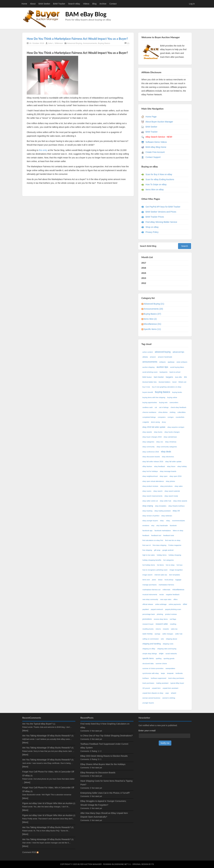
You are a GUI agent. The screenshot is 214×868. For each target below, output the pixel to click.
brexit (174, 382)
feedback (146, 535)
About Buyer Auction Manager (159, 122)
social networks (171, 654)
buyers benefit (148, 392)
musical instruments (150, 594)
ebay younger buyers (150, 521)
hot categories (169, 560)
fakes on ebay (178, 531)
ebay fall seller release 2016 (153, 462)
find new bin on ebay (173, 540)
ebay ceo (160, 442)
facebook (173, 525)
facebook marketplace (163, 531)
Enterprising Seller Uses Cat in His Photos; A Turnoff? (105, 793)
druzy (164, 422)
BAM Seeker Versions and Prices (161, 212)
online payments (175, 604)
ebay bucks (158, 432)
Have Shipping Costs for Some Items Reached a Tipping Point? (106, 783)
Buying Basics (104, 43)
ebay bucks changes (172, 432)
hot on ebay (170, 565)
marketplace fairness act (152, 590)
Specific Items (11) (152, 329)
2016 (144, 268)
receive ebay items (161, 619)
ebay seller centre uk (150, 501)
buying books (177, 392)
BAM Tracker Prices (155, 217)
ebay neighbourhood (150, 476)
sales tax (174, 629)
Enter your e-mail (147, 731)
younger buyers (148, 703)
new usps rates (166, 599)
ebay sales (179, 486)
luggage (178, 580)
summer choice (161, 664)
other (185, 604)
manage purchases (150, 585)
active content (148, 352)
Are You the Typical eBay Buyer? (37, 724)
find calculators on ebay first (153, 540)
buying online (172, 397)
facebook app (147, 531)
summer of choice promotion (153, 668)
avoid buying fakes (177, 367)
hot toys (179, 565)
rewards (166, 629)
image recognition (176, 570)
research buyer (148, 624)
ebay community (149, 447)
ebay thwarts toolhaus (176, 506)
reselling (173, 624)
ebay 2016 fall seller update (154, 427)
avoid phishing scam (150, 372)
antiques (162, 362)
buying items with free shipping (154, 397)
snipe (161, 654)
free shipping (147, 550)
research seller (162, 624)
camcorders (174, 402)
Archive (103, 4)
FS (153, 864)
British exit (182, 382)
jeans (154, 580)
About (33, 4)
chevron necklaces (149, 412)
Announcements (90, 43)
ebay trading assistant (163, 511)
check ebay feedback (178, 407)
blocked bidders (165, 382)
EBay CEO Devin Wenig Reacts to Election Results (104, 756)
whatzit (174, 693)
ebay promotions (166, 486)
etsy (153, 525)
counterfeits (180, 417)
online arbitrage (161, 604)
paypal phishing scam (173, 609)
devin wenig (155, 422)
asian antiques (182, 362)
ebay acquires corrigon (176, 427)
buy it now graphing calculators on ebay (167, 387)
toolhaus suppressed (158, 678)
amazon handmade (165, 357)
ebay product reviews (150, 486)
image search (147, 575)
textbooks (179, 673)
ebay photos (170, 481)
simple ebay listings (150, 654)
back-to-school (175, 372)
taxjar (163, 673)
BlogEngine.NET (120, 864)
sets (162, 639)
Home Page (151, 117)
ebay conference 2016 (151, 452)
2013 (144, 278)
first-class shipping (159, 545)
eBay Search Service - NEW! (159, 137)
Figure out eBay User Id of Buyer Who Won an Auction (47, 803)
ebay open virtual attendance (153, 481)
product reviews (171, 614)
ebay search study (171, 496)
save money (148, 634)
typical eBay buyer (177, 683)
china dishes (163, 412)
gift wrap (157, 550)
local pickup (169, 580)
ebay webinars (167, 516)
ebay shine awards (180, 501)
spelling (159, 658)
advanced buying (163, 352)
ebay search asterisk (172, 491)
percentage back (149, 614)
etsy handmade (162, 525)
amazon (153, 357)
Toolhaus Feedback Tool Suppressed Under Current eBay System (104, 746)
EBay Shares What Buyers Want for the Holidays (103, 764)
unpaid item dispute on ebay (153, 693)
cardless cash (148, 407)
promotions (147, 619)
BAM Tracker (59, 4)
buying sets (163, 402)
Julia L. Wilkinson (55, 43)
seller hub (179, 634)
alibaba (145, 357)
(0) (127, 43)
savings (158, 634)
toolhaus (146, 678)
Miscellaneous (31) (152, 324)
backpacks (164, 372)
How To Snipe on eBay (156, 184)
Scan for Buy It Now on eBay (159, 174)
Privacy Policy (152, 232)
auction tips (162, 367)
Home (24, 4)
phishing (160, 614)
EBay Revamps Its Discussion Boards (98, 773)
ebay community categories (167, 447)
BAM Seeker (44, 4)
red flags (173, 619)
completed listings (149, 417)
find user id (147, 545)
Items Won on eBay (155, 190)
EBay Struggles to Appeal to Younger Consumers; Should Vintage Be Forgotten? (103, 803)
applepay (171, 362)
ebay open (164, 476)
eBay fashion (147, 466)
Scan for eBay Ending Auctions (160, 179)
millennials (166, 590)
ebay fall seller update (173, 462)
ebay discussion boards (151, 457)
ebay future (171, 466)
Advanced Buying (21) (154, 304)
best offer (178, 377)
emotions (146, 525)
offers (176, 599)
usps (167, 693)
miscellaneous (178, 590)
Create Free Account (155, 152)
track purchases (148, 683)
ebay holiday (182, 466)
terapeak (170, 673)
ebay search (158, 491)
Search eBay (74, 4)
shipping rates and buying (167, 649)
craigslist (146, 422)
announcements (150, 362)
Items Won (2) (150, 319)
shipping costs (168, 644)
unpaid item (156, 688)
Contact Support (153, 157)
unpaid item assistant (170, 688)
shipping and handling (152, 644)
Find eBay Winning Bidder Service (161, 222)
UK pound (146, 688)
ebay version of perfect (151, 516)
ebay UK (176, 511)
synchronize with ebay (151, 673)
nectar (161, 594)
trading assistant (162, 683)
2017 (144, 263)
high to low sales (149, 555)
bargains (169, 377)
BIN (186, 377)
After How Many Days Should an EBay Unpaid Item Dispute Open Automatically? (104, 815)
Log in (192, 4)
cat (156, 407)
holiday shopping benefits (152, 560)
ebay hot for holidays (150, 471)
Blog (94, 4)
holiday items (162, 555)
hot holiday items (149, 565)
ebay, (168, 521)
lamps (160, 580)
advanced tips (178, 352)
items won (146, 580)
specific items (148, 658)
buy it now (146, 387)
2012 (144, 283)
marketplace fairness (166, 585)
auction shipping (149, 367)
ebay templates (161, 506)
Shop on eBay (152, 227)
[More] (25, 731)
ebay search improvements (152, 496)
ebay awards (147, 432)
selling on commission (151, 639)
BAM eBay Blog (86, 14)
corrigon (171, 417)
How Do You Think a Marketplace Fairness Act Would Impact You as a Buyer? (77, 39)
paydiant (146, 609)
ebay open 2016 (176, 476)
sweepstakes (170, 668)
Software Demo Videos (156, 142)
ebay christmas (171, 442)
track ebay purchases (176, 678)
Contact (113, 4)
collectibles (182, 412)
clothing (172, 412)
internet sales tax (161, 575)
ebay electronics (168, 457)
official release (148, 604)
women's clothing (169, 698)
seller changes (168, 634)
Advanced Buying (74, 43)
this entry (43, 150)
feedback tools (169, 535)
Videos (86, 4)
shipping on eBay (149, 649)
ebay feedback (160, 466)
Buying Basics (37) (152, 314)
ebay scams (147, 491)
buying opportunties (150, 402)
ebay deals (166, 452)
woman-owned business (151, 698)
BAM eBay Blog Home (156, 147)
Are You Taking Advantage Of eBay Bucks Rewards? (47, 736)
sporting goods (169, 658)
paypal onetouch (157, 609)
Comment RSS (30, 852)
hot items (160, 565)
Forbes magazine (175, 545)
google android (168, 550)
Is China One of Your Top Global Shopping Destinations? (107, 736)
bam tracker (159, 377)
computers (162, 417)
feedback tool (156, 535)
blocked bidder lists (150, 382)
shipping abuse (172, 639)
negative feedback (173, 594)
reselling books (148, 629)
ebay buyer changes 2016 (152, 437)
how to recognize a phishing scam (155, 570)
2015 (144, 273)
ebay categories (148, 442)
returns (158, 629)
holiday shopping (175, 555)
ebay (162, 521)
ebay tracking (147, 511)
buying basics (163, 392)
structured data (148, 664)
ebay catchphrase (170, 437)
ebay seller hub (166, 501)
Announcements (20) (153, 309)
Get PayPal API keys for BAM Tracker (163, 207)
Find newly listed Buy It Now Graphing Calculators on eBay (105, 726)
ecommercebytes (179, 521)
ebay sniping (148, 506)
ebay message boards (168, 471)
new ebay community (150, 599)
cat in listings (164, 407)
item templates (175, 575)
